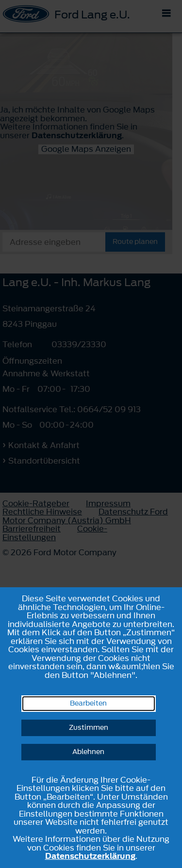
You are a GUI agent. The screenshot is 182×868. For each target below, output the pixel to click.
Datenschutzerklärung (90, 856)
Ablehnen (88, 752)
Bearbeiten (88, 703)
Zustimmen (89, 728)
